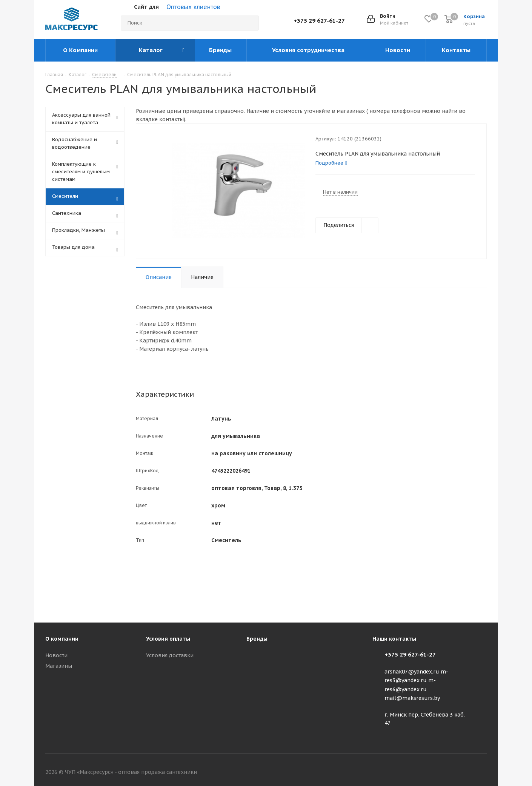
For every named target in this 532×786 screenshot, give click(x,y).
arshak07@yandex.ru (412, 672)
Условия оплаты (168, 639)
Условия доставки (170, 655)
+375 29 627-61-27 (319, 21)
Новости (56, 655)
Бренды (257, 639)
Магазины (59, 666)
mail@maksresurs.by (412, 698)
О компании (62, 639)
